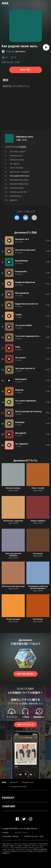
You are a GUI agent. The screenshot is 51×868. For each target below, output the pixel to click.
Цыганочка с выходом (20, 172)
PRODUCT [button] (8, 798)
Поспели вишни (17, 188)
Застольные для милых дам (13, 586)
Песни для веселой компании (13, 555)
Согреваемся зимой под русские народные (38, 587)
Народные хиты (25, 137)
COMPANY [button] (9, 806)
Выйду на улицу (17, 160)
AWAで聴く (25, 70)
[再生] (46, 47)
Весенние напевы (13, 488)
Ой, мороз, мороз (18, 152)
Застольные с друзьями (13, 521)
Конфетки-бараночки (19, 184)
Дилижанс (20, 51)
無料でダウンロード (25, 725)
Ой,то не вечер (17, 168)
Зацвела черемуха (38, 521)
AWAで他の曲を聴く (25, 674)
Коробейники (16, 196)
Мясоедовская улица (19, 180)
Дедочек (14, 200)
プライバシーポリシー (22, 833)
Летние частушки (13, 619)
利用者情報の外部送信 (10, 837)
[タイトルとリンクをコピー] (34, 218)
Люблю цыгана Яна (18, 192)
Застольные (38, 554)
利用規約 (5, 833)
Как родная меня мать (18, 787)
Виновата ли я (16, 156)
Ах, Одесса (15, 164)
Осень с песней (38, 488)
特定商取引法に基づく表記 (34, 837)
